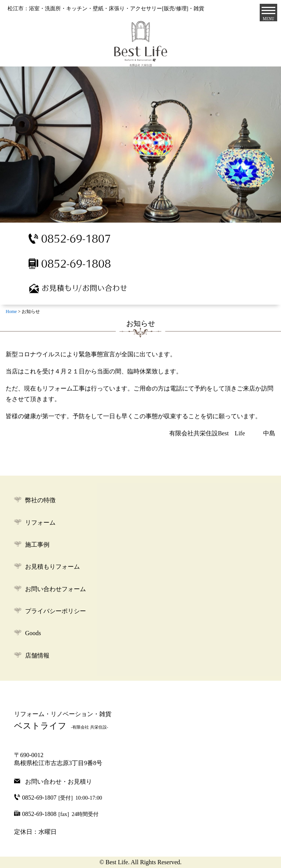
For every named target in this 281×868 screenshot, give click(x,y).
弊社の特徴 (40, 500)
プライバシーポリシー (56, 611)
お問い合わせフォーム (56, 589)
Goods (33, 633)
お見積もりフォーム (52, 567)
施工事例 (37, 545)
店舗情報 (37, 655)
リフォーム (40, 523)
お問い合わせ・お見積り (59, 781)
